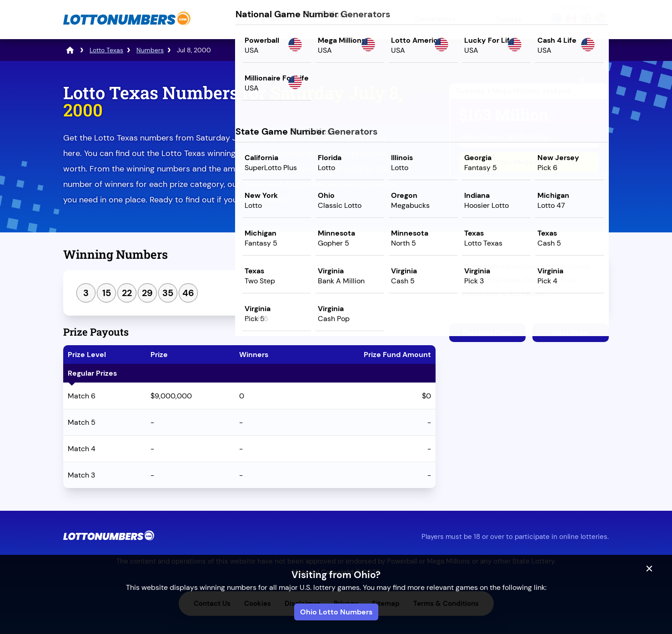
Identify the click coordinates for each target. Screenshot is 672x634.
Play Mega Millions (529, 162)
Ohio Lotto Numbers (336, 612)
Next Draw (571, 333)
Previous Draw (487, 333)
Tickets (509, 20)
